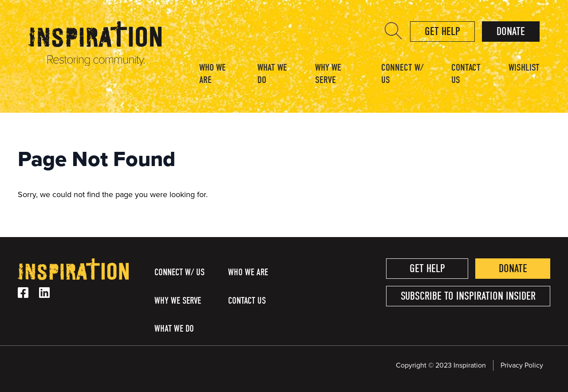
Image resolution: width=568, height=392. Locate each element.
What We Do (272, 74)
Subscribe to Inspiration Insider (468, 296)
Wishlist (524, 67)
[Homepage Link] (95, 63)
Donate (511, 31)
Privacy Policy (522, 365)
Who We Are (213, 74)
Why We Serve (328, 74)
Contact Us (466, 74)
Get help (442, 31)
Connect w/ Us (402, 74)
